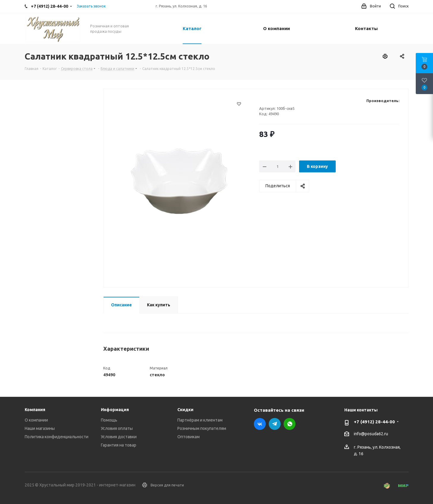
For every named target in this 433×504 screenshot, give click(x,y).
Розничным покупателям (202, 428)
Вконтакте (260, 424)
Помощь (109, 420)
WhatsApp (290, 424)
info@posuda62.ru (371, 434)
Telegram (275, 424)
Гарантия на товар (119, 445)
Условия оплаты (117, 428)
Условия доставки (119, 437)
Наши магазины (40, 428)
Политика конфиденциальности (57, 437)
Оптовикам (189, 437)
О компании (36, 420)
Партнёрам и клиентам (200, 420)
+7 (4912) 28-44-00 (374, 422)
